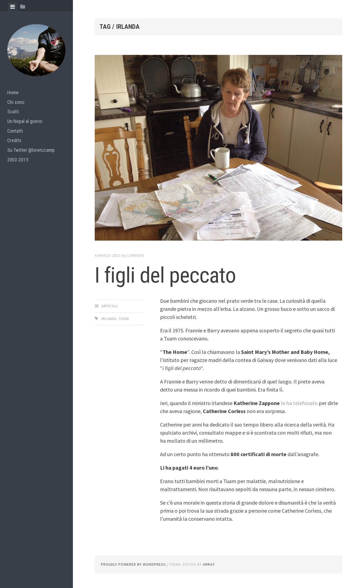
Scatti (13, 112)
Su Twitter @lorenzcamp (31, 150)
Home (13, 92)
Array (209, 564)
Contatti (15, 131)
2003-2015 (18, 160)
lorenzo (136, 255)
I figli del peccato (165, 275)
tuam (124, 319)
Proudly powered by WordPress (133, 564)
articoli (110, 306)
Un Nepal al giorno (25, 121)
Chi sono (16, 102)
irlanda (109, 319)
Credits (14, 140)
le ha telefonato (299, 403)
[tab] (13, 7)
